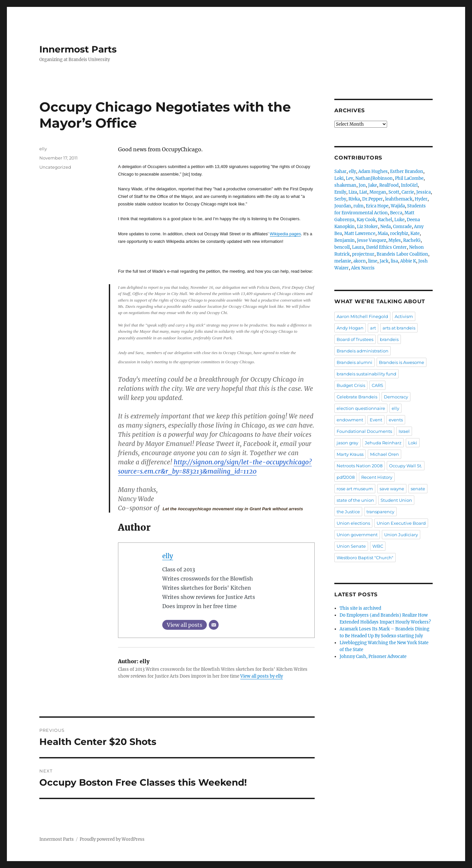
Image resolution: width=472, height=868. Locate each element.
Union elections (353, 523)
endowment (350, 420)
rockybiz (399, 233)
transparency (380, 512)
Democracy (396, 397)
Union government (357, 535)
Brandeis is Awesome (402, 362)
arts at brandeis (399, 328)
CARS (377, 385)
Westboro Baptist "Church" (365, 558)
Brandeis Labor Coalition (402, 254)
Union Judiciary (401, 535)
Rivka (354, 199)
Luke (399, 220)
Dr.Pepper (373, 199)
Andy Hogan (350, 328)
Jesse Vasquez (372, 240)
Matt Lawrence (360, 233)
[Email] (214, 625)
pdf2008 (346, 477)
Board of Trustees (355, 339)
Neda (385, 227)
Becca (396, 213)
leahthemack (399, 199)
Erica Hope (377, 206)
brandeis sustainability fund (366, 374)
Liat (363, 192)
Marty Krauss (350, 454)
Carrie (408, 192)
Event (376, 420)
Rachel (385, 220)
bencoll (342, 247)
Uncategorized (55, 167)
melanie (343, 261)
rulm (358, 206)
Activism (404, 316)
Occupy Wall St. (406, 466)
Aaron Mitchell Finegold (362, 316)
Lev (349, 178)
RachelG (412, 240)
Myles (395, 240)
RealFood (389, 185)
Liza (353, 192)
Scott (394, 192)
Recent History (377, 477)
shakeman (345, 185)
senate (418, 489)
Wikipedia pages (285, 234)
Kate (415, 233)
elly (168, 556)
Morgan (378, 192)
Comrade (402, 227)
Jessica (423, 192)
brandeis (389, 339)
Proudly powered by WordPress (112, 839)
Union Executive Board (401, 523)
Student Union (396, 500)
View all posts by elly (262, 676)
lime (373, 261)
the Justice (348, 512)
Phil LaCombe (409, 178)
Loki (339, 178)
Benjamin (344, 240)
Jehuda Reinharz (383, 443)
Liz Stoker (367, 227)
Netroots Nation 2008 (360, 466)
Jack (384, 261)
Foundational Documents (364, 431)
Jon (362, 185)
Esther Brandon (407, 171)
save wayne (392, 489)
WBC (378, 546)
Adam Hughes (373, 171)
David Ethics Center (386, 247)
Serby (340, 199)
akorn (360, 261)
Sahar (340, 171)
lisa (394, 261)
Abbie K (408, 261)
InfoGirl (409, 185)
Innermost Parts (78, 49)
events (396, 420)
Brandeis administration (363, 351)
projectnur (363, 254)
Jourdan (343, 206)
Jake (373, 185)
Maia (383, 233)
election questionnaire (361, 408)
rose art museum (355, 489)
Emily (340, 192)
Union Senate (351, 546)
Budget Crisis (351, 385)
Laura (358, 247)
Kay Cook (366, 220)
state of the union (355, 500)
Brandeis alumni (354, 362)
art (373, 328)
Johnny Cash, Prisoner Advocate (373, 656)
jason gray (347, 443)
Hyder (421, 199)
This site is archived (360, 608)
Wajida (398, 206)
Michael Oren (384, 454)
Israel (404, 431)
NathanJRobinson (374, 178)
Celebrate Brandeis (357, 397)
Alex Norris (363, 268)
